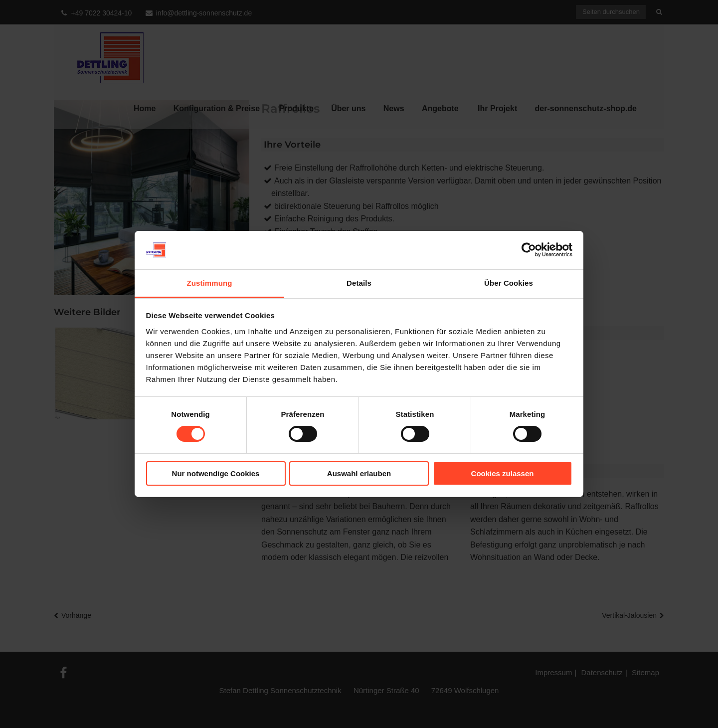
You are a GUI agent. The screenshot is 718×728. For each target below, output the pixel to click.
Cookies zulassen (503, 473)
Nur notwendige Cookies (216, 473)
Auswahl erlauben (359, 473)
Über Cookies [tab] (509, 283)
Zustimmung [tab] (210, 283)
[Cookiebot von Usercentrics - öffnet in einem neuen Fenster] (529, 250)
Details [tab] (359, 283)
